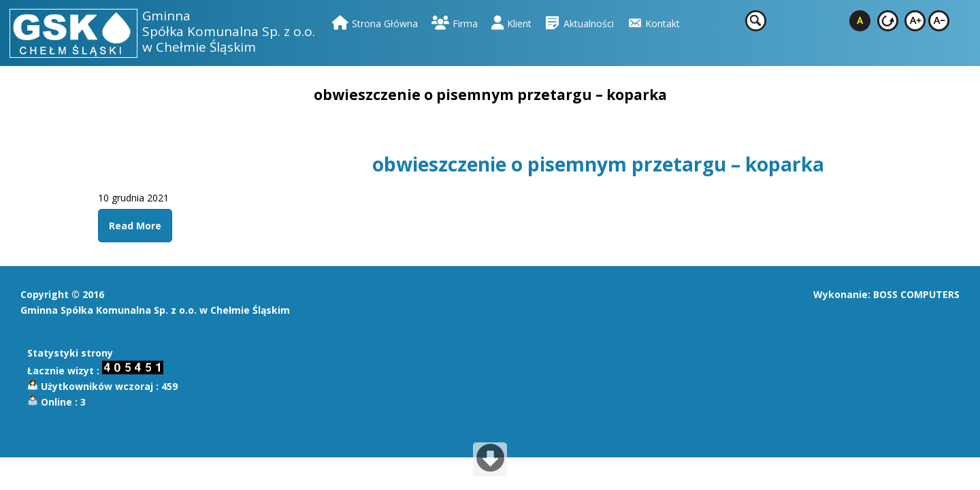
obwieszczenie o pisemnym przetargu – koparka (598, 164)
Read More (135, 226)
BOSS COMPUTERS (916, 294)
